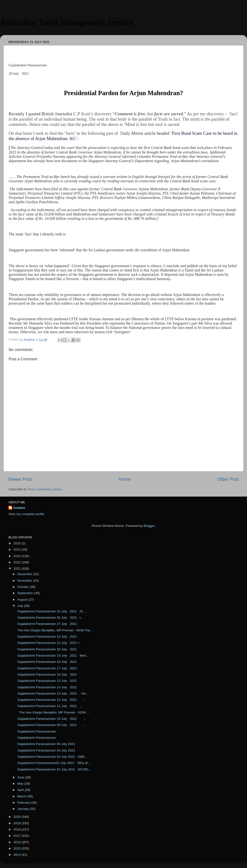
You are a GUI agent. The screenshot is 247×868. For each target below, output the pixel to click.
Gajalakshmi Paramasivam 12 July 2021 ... (51, 700)
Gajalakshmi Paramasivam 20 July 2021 (48, 649)
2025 (18, 543)
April (21, 790)
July (21, 606)
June (21, 777)
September (26, 593)
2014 (18, 855)
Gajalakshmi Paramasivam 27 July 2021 (47, 624)
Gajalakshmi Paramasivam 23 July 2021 (47, 637)
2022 (18, 562)
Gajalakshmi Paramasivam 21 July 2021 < (48, 643)
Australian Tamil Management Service (67, 22)
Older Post (228, 479)
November (25, 581)
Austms (19, 508)
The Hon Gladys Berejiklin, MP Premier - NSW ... (53, 712)
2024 (18, 550)
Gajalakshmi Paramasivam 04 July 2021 (46, 750)
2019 (18, 823)
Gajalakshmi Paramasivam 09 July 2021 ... (50, 725)
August (23, 600)
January (24, 809)
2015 (18, 848)
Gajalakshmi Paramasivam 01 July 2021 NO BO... (54, 769)
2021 (18, 569)
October (24, 587)
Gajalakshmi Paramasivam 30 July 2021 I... (50, 618)
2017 (18, 836)
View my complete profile (26, 514)
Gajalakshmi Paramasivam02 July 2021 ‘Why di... (53, 763)
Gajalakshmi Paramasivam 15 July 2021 (49, 681)
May (21, 784)
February (24, 803)
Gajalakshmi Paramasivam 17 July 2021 (48, 668)
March (22, 796)
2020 (18, 817)
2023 (18, 556)
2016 (18, 842)
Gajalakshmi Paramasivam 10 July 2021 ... (51, 719)
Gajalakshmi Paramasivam (36, 731)
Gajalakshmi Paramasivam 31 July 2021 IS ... (51, 611)
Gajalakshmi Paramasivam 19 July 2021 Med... (53, 656)
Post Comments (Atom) (45, 489)
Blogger (149, 526)
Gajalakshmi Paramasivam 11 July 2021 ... (50, 706)
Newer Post (20, 479)
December (25, 574)
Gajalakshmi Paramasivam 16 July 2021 (48, 674)
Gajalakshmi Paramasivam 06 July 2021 (46, 744)
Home (124, 479)
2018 (18, 829)
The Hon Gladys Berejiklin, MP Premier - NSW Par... (55, 630)
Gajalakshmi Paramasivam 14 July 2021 (47, 687)
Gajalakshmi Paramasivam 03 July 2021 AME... (52, 757)
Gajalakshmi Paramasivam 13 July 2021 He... (52, 693)
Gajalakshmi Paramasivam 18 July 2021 (48, 662)
